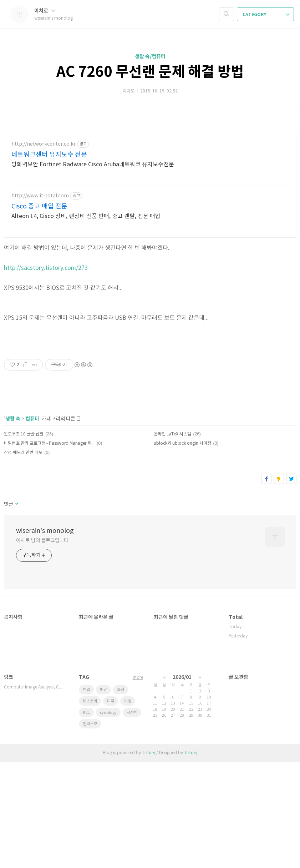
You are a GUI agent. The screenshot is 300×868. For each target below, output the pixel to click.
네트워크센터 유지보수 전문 (49, 155)
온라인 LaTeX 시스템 (172, 540)
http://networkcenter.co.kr (44, 144)
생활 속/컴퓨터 (150, 57)
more (138, 784)
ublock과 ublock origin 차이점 (182, 549)
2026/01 (182, 783)
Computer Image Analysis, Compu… (34, 793)
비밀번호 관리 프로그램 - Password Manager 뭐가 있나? (49, 549)
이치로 (45, 11)
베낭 (103, 796)
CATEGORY (266, 15)
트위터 (291, 585)
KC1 (86, 819)
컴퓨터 (32, 525)
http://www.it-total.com (40, 196)
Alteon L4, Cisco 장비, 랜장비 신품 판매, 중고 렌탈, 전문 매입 (86, 216)
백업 (86, 796)
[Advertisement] (90, 397)
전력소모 (90, 830)
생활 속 (13, 525)
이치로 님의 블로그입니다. (43, 647)
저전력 (132, 819)
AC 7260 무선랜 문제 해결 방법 (150, 72)
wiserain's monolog (45, 637)
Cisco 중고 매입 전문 (39, 206)
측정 (121, 796)
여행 (128, 807)
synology (108, 819)
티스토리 (90, 807)
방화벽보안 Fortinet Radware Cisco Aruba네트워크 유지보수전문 (93, 165)
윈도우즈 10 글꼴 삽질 (24, 540)
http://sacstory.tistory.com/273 (46, 268)
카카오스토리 (279, 585)
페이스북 (266, 585)
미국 (111, 807)
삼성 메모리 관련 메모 (23, 559)
